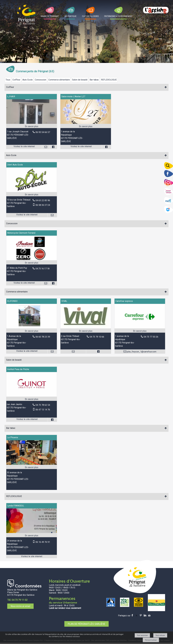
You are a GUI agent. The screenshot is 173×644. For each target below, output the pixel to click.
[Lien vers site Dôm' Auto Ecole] (32, 191)
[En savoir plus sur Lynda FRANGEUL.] (32, 536)
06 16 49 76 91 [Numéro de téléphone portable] (43, 542)
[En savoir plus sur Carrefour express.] (140, 331)
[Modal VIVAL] (86, 328)
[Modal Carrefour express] (140, 328)
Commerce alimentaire (59, 80)
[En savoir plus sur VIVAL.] (86, 331)
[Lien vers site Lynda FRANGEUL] (32, 532)
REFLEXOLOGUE (109, 80)
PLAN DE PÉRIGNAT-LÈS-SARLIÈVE (86, 624)
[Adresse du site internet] (24, 147)
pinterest (141, 615)
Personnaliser (151, 640)
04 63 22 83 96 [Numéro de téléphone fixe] (43, 200)
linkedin (145, 615)
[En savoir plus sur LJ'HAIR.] (32, 126)
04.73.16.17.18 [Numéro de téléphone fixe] (42, 269)
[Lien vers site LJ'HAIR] (32, 123)
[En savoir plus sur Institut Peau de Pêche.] (32, 399)
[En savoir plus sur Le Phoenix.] (32, 467)
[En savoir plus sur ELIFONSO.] (32, 331)
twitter (137, 615)
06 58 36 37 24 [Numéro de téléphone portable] (43, 205)
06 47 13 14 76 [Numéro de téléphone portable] (43, 410)
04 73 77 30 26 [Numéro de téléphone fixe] (151, 337)
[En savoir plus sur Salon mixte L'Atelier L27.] (86, 126)
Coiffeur (16, 80)
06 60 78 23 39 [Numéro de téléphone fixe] (43, 337)
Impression (149, 615)
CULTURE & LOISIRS (90, 16)
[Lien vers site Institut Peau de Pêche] (32, 396)
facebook (132, 615)
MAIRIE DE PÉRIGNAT (50, 16)
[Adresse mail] (46, 147)
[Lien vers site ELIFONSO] (32, 328)
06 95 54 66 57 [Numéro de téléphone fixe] (43, 132)
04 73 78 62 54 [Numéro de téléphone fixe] (43, 405)
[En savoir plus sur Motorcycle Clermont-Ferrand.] (32, 263)
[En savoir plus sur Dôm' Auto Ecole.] (32, 195)
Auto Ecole (28, 80)
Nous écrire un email (20, 606)
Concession (41, 80)
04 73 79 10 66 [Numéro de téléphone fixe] (97, 337)
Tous (8, 80)
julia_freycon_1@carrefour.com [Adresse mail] (141, 352)
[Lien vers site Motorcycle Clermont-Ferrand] (32, 259)
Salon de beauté (80, 80)
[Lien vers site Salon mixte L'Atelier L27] (86, 123)
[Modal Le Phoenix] (32, 464)
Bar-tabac (94, 80)
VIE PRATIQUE (70, 16)
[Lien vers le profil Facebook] (53, 147)
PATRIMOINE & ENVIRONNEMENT (118, 16)
